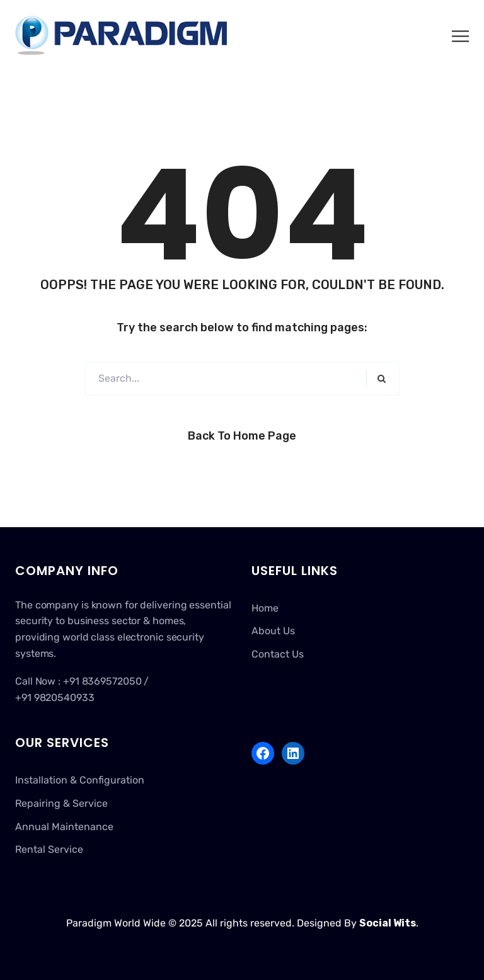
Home (265, 608)
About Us (273, 631)
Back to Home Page (242, 436)
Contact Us (278, 654)
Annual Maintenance (64, 827)
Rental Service (49, 849)
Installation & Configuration (80, 780)
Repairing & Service (61, 803)
